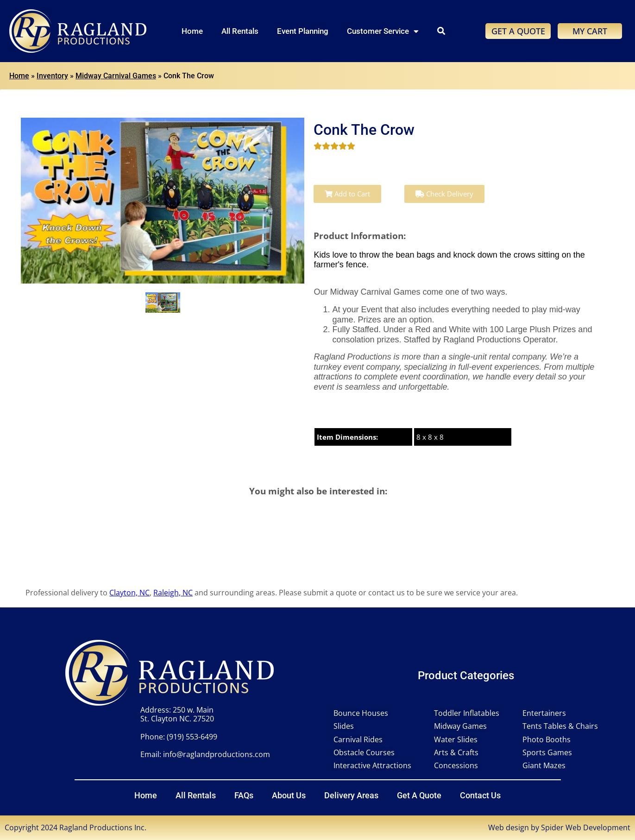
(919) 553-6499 (192, 737)
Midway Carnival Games (116, 76)
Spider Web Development (586, 827)
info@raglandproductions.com (217, 754)
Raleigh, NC (173, 593)
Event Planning (303, 31)
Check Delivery (444, 194)
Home (192, 31)
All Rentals (240, 31)
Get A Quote (419, 795)
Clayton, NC (129, 593)
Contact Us (480, 795)
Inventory (52, 76)
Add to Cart (347, 194)
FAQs (244, 795)
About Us (289, 795)
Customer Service (383, 31)
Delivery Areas (351, 795)
